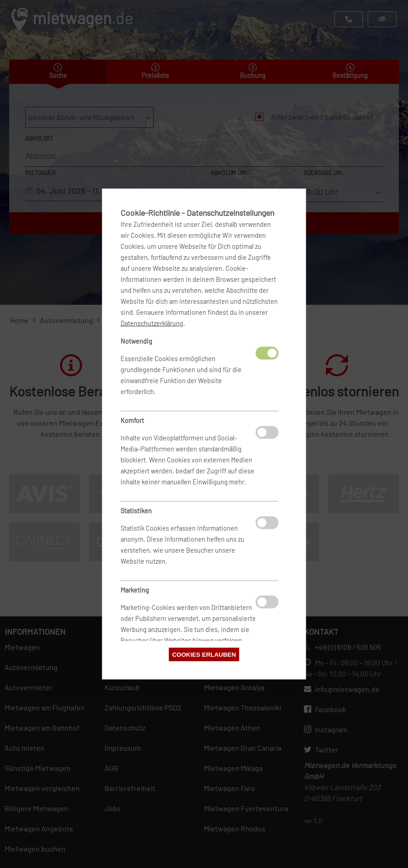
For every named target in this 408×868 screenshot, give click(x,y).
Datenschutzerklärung (152, 323)
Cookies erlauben (204, 655)
